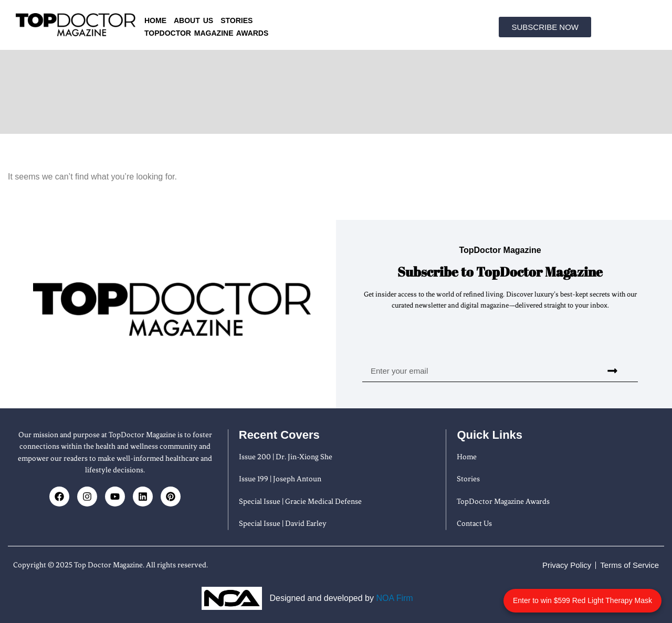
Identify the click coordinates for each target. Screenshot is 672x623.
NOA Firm (394, 598)
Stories (237, 20)
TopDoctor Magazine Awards (206, 33)
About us (193, 20)
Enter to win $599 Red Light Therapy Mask (595, 595)
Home (155, 20)
